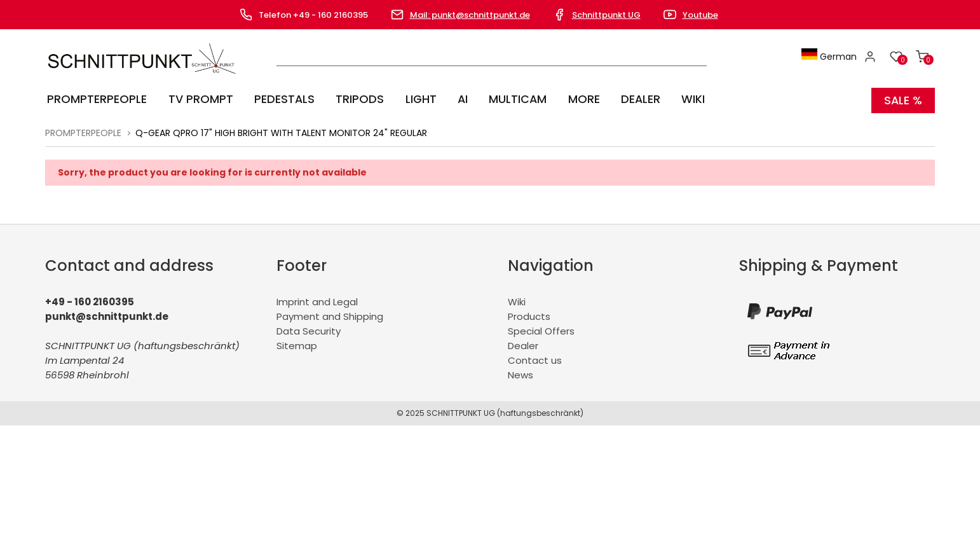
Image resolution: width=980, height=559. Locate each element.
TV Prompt (196, 99)
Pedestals (278, 99)
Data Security (309, 329)
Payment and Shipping (330, 314)
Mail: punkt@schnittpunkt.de (470, 15)
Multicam (505, 99)
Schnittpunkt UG (606, 15)
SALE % (903, 99)
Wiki (675, 99)
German (831, 57)
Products (529, 314)
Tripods (352, 99)
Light (411, 99)
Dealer (624, 99)
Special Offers (541, 329)
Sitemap (297, 344)
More (569, 99)
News (521, 373)
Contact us (535, 358)
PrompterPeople (95, 99)
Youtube (700, 15)
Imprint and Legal (317, 300)
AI (452, 99)
